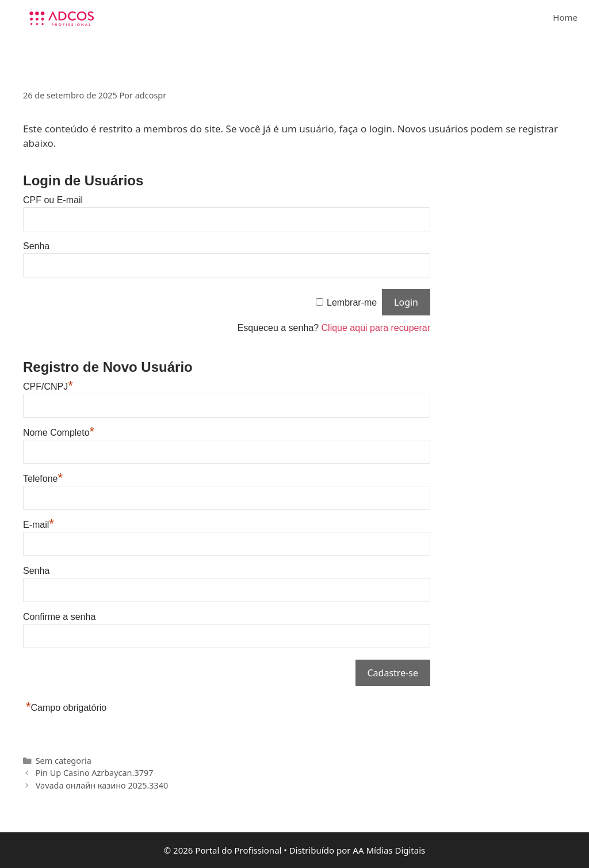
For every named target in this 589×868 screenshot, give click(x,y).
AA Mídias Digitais (389, 850)
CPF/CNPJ (48, 387)
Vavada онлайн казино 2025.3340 (102, 785)
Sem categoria (64, 761)
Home (565, 17)
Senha (36, 246)
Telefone (43, 479)
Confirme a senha (59, 617)
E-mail (39, 525)
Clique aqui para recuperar (376, 328)
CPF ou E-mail (53, 200)
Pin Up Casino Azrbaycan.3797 (95, 773)
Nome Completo (59, 433)
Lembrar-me (352, 302)
